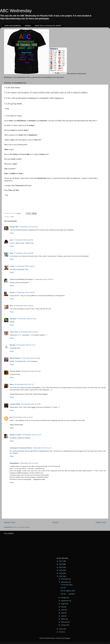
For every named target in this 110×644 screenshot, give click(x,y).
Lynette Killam (15, 404)
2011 (61, 629)
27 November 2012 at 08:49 (25, 292)
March (63, 619)
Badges (28, 26)
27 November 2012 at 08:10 (25, 266)
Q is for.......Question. (68, 594)
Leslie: (12, 266)
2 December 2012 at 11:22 (42, 448)
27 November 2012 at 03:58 (23, 240)
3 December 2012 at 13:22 (29, 463)
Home (55, 522)
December (65, 579)
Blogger (67, 638)
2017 (61, 561)
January (64, 625)
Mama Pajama (15, 358)
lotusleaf (13, 319)
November (65, 582)
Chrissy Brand (15, 371)
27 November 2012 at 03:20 (28, 227)
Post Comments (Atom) (22, 527)
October (64, 598)
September (65, 601)
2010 (61, 632)
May (63, 613)
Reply (12, 233)
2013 (61, 573)
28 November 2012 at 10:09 (31, 404)
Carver (12, 292)
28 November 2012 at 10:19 (23, 417)
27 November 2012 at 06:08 (23, 253)
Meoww (13, 345)
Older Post (101, 522)
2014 (61, 570)
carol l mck (14, 332)
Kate (11, 253)
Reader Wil (14, 227)
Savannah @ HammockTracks (21, 448)
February (64, 622)
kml (11, 417)
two (12, 217)
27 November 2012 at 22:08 (30, 358)
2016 (61, 564)
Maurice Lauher (16, 435)
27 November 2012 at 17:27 (26, 345)
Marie (12, 384)
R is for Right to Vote (68, 591)
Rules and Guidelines (13, 26)
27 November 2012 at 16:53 (28, 332)
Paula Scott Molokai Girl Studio (21, 279)
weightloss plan (39, 479)
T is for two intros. (67, 585)
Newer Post (10, 522)
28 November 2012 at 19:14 (32, 435)
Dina (11, 306)
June (63, 610)
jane (11, 240)
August (64, 604)
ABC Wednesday (16, 11)
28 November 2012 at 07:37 (24, 384)
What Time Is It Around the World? (48, 26)
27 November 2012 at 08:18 (43, 279)
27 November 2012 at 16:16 (27, 319)
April (63, 616)
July (63, 607)
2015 (61, 567)
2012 (61, 576)
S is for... (64, 588)
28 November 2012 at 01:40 (31, 371)
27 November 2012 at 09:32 (23, 306)
